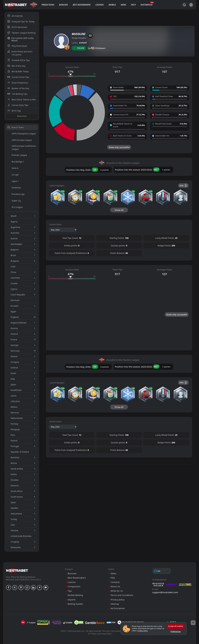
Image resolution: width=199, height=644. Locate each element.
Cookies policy (143, 631)
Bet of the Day (16, 66)
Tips (70, 628)
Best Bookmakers (82, 5)
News (123, 5)
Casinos (100, 5)
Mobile (112, 5)
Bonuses (63, 5)
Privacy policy (118, 636)
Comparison (74, 623)
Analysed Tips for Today (21, 22)
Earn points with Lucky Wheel (21, 39)
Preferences (176, 632)
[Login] (191, 5)
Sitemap (115, 641)
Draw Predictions (18, 83)
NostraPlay (147, 5)
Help (133, 5)
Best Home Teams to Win (22, 100)
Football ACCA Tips (19, 60)
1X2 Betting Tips (17, 94)
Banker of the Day (18, 88)
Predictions (48, 5)
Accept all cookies (176, 626)
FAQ (113, 614)
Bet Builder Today (18, 71)
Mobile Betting (75, 632)
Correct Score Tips (18, 77)
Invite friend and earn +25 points (20, 53)
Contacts (115, 619)
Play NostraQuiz (17, 46)
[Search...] (184, 5)
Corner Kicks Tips (18, 105)
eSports (72, 636)
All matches (15, 16)
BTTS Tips (14, 111)
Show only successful (119, 147)
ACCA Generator (17, 27)
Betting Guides (75, 641)
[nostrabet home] (17, 607)
